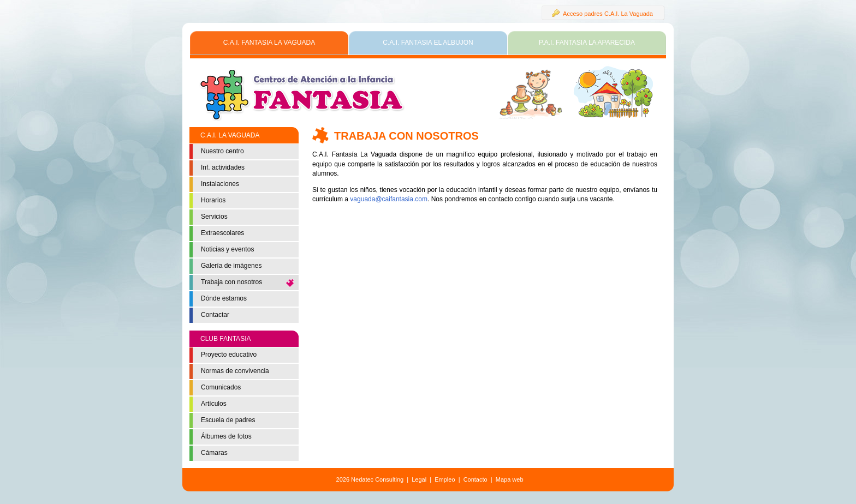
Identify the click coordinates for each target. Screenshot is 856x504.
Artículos (214, 404)
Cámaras (214, 453)
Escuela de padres (228, 420)
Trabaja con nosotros (231, 282)
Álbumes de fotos (226, 436)
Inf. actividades (223, 167)
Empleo (445, 479)
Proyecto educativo (229, 355)
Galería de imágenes (231, 266)
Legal (419, 479)
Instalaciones (220, 184)
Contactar (215, 315)
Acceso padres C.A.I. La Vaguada (602, 13)
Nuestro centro (222, 151)
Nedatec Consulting (377, 479)
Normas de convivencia (235, 371)
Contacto (475, 479)
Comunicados (221, 387)
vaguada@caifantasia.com (389, 199)
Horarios (213, 200)
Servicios (214, 217)
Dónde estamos (224, 298)
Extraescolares (222, 233)
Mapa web (510, 479)
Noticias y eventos (227, 249)
